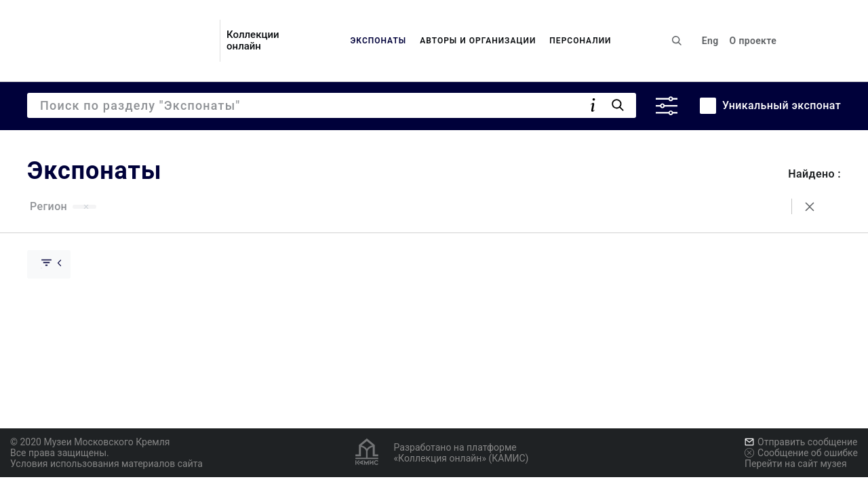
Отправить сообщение (801, 442)
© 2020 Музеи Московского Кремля (90, 442)
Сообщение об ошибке (801, 453)
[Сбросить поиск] (810, 207)
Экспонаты (378, 41)
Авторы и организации (478, 41)
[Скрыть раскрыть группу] (49, 264)
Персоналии (580, 41)
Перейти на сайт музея (796, 464)
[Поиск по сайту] (677, 41)
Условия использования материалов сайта (106, 464)
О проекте (753, 41)
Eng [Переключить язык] (710, 41)
